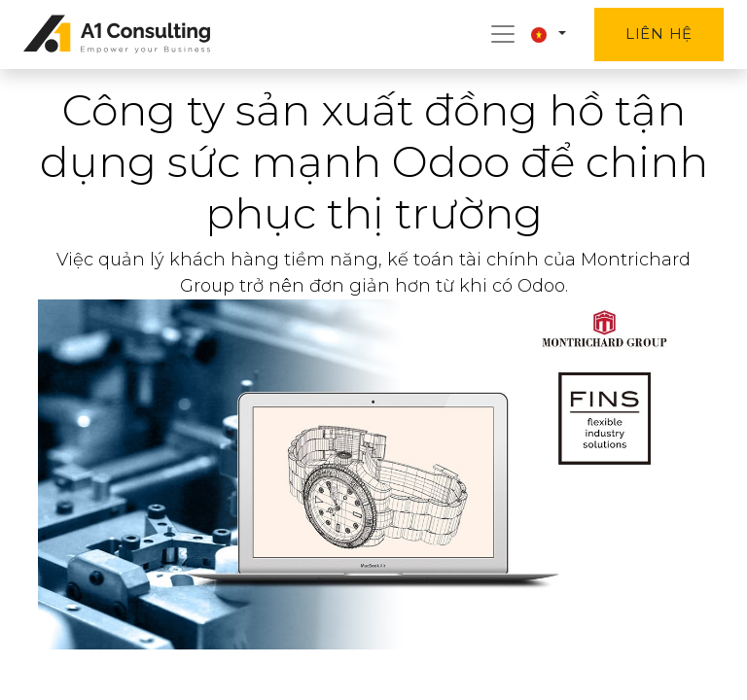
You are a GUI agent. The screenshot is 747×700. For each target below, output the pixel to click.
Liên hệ (659, 34)
